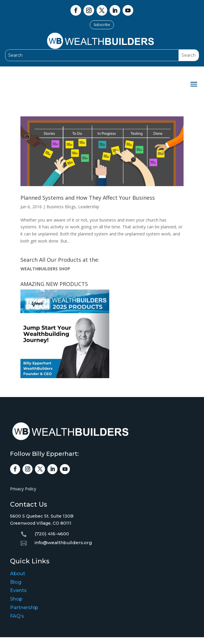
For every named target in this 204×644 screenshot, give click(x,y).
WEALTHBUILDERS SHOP (45, 269)
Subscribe (102, 25)
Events (18, 590)
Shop (16, 599)
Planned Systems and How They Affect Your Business (88, 198)
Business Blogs (61, 207)
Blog (16, 582)
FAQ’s (17, 616)
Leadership (89, 207)
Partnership (24, 608)
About (18, 574)
